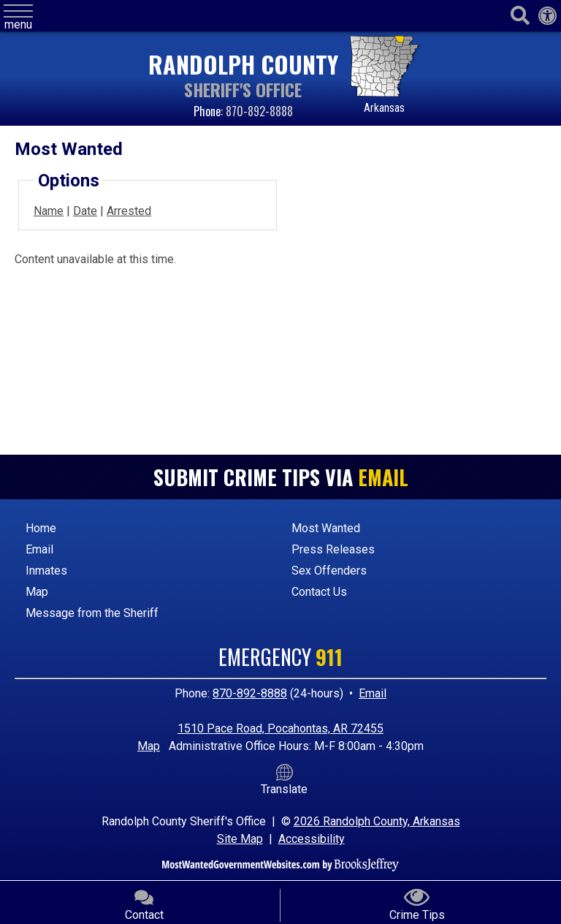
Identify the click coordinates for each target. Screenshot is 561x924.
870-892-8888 (259, 111)
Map (37, 592)
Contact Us (319, 592)
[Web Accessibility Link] (548, 16)
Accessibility (312, 839)
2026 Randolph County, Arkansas (377, 821)
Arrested (129, 211)
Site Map (240, 839)
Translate (284, 780)
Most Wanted (326, 528)
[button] (18, 18)
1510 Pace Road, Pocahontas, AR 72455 (280, 728)
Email (383, 477)
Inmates (46, 571)
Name (49, 211)
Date (85, 211)
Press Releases (333, 549)
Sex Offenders (329, 571)
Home (41, 528)
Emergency (280, 657)
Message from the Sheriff (92, 613)
